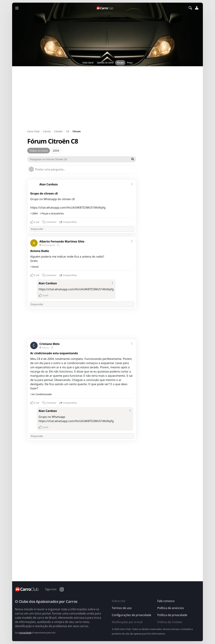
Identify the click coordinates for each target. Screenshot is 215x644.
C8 (68, 131)
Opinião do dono (105, 63)
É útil (37, 222)
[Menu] (17, 8)
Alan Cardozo (49, 184)
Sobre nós (119, 601)
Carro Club (33, 131)
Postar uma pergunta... (50, 169)
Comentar (49, 222)
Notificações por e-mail (127, 622)
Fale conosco (166, 601)
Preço (130, 63)
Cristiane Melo (49, 344)
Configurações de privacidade (131, 615)
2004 (56, 151)
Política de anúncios (171, 608)
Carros (47, 131)
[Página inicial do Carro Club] (105, 8)
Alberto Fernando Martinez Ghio (62, 241)
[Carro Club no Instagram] (62, 589)
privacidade (25, 633)
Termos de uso (122, 608)
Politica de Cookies (170, 622)
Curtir (45, 295)
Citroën (58, 131)
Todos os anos (39, 151)
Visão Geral (88, 63)
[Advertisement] (107, 98)
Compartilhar (68, 222)
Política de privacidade (172, 615)
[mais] (132, 184)
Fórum (120, 63)
